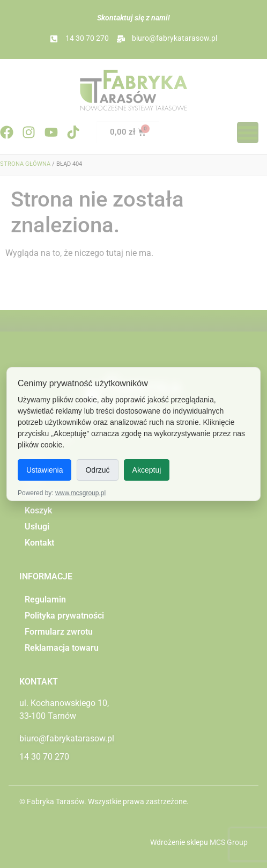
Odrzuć (97, 470)
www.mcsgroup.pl (80, 493)
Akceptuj (147, 470)
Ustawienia (44, 470)
